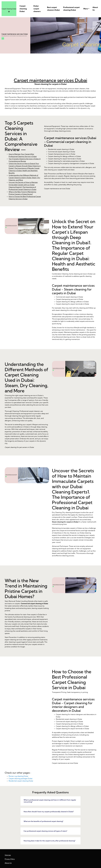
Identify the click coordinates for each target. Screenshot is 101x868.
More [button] (86, 9)
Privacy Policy (10, 859)
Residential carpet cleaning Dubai (21, 781)
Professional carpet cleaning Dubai (71, 9)
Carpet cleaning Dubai (23, 9)
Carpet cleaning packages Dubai (20, 778)
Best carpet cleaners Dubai (53, 9)
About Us (95, 9)
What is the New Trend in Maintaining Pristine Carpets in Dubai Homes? (27, 688)
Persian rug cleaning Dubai (18, 776)
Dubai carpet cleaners (37, 9)
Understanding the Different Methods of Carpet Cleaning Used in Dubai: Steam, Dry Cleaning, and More (24, 178)
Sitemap (8, 855)
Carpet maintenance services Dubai (50, 80)
